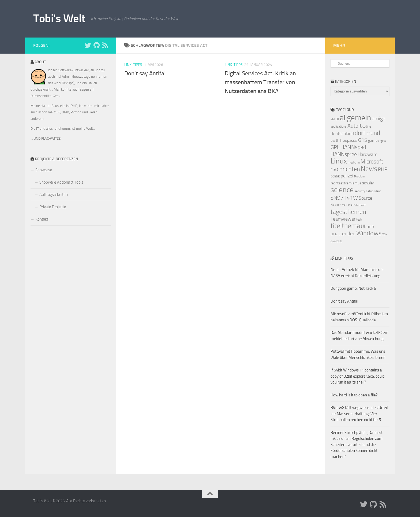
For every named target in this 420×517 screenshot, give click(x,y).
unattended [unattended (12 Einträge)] (343, 234)
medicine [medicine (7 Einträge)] (354, 162)
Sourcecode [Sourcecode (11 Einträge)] (342, 205)
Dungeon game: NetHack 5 (353, 288)
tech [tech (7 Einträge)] (359, 220)
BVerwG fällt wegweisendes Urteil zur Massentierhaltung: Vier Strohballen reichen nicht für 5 (359, 414)
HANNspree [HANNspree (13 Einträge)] (344, 154)
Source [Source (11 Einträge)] (365, 198)
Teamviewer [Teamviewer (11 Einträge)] (343, 219)
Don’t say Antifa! (145, 73)
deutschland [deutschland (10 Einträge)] (342, 134)
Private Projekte (53, 207)
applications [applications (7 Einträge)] (339, 127)
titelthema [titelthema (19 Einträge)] (345, 226)
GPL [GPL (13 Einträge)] (335, 147)
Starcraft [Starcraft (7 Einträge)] (360, 205)
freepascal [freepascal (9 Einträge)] (349, 140)
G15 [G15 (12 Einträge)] (363, 140)
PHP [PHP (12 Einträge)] (383, 169)
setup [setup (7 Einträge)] (370, 191)
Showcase (44, 170)
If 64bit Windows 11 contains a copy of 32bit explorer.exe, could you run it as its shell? (358, 376)
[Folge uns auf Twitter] (88, 45)
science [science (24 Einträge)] (342, 190)
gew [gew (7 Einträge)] (383, 141)
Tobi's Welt (59, 18)
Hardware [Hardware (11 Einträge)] (367, 154)
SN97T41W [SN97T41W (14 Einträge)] (344, 198)
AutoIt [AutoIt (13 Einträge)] (355, 126)
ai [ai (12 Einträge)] (337, 119)
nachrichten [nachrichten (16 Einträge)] (345, 169)
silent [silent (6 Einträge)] (378, 191)
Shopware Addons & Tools (61, 182)
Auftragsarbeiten (54, 195)
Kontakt (42, 219)
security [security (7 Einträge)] (360, 191)
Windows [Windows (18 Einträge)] (369, 233)
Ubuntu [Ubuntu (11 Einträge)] (368, 226)
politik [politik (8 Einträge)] (335, 176)
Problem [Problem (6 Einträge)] (359, 176)
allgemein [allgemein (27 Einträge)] (355, 118)
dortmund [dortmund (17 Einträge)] (367, 133)
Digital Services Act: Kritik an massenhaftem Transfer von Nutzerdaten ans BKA (260, 82)
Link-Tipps (133, 65)
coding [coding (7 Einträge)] (367, 127)
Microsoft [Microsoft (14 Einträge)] (372, 162)
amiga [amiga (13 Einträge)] (379, 118)
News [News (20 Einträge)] (369, 169)
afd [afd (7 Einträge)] (333, 119)
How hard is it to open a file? (354, 395)
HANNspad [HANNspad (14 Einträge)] (353, 147)
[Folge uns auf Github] (96, 45)
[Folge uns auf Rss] (105, 45)
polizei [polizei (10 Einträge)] (347, 176)
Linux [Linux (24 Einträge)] (339, 161)
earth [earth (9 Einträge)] (335, 140)
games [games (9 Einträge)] (374, 140)
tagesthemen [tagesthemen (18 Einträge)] (348, 212)
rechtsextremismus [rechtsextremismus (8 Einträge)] (346, 183)
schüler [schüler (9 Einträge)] (368, 183)
